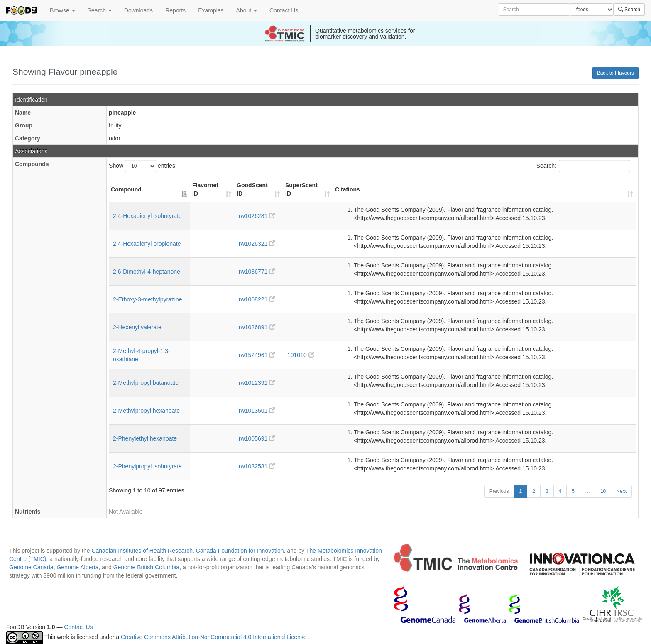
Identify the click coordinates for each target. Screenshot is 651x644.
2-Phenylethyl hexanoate (145, 438)
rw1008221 (257, 299)
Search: (583, 166)
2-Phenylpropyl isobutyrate (147, 466)
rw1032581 (257, 466)
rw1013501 (257, 411)
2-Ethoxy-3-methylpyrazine (148, 299)
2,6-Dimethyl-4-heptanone (147, 272)
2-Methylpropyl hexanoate (146, 411)
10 (603, 491)
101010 (301, 355)
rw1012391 (257, 383)
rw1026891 (257, 327)
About (247, 10)
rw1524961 (257, 355)
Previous (499, 491)
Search (100, 10)
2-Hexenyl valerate (137, 327)
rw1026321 (257, 244)
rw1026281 (257, 216)
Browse (62, 10)
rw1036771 (257, 272)
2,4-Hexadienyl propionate (147, 244)
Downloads (138, 10)
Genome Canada (31, 567)
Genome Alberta (77, 567)
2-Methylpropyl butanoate (146, 383)
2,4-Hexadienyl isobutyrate (147, 216)
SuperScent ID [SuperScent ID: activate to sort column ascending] (301, 189)
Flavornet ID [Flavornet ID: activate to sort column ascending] (205, 189)
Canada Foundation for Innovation (240, 551)
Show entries (142, 166)
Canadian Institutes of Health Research (142, 551)
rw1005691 (257, 438)
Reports (175, 10)
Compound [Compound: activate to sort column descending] (126, 189)
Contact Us (284, 10)
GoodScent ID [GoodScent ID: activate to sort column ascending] (252, 189)
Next (621, 491)
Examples (211, 10)
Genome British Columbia (147, 567)
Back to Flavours (616, 73)
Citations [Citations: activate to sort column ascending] (348, 189)
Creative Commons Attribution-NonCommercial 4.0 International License (214, 637)
